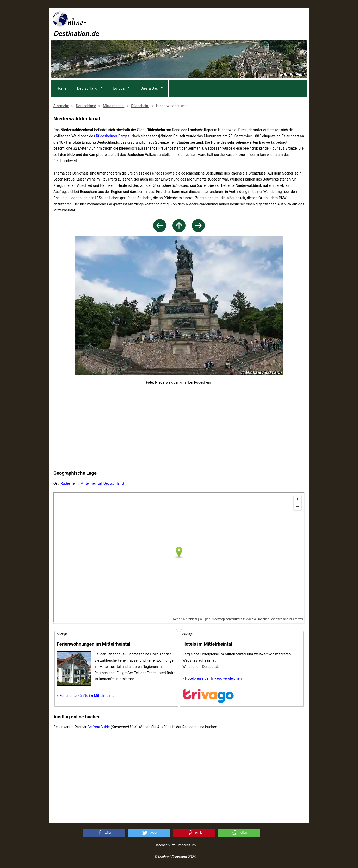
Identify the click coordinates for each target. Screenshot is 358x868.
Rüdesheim (70, 483)
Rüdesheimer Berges (113, 136)
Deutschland (87, 88)
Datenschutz (165, 845)
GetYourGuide (98, 727)
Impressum (187, 845)
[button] (104, 833)
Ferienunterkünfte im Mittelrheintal (87, 696)
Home (61, 88)
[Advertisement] (212, 24)
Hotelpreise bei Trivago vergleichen (213, 678)
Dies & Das (149, 88)
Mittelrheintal (91, 483)
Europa (119, 88)
